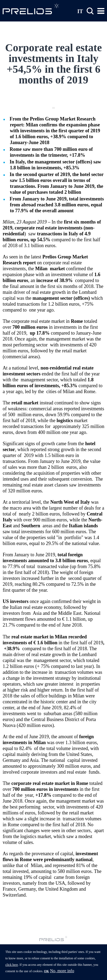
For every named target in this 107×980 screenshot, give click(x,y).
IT (80, 11)
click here (12, 968)
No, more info (62, 974)
